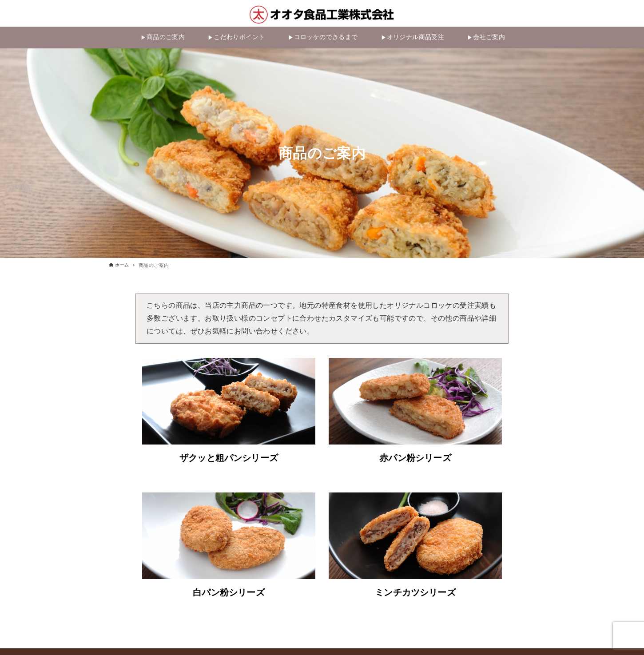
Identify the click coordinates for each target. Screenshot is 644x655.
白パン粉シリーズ (229, 594)
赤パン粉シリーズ (415, 460)
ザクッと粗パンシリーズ (229, 460)
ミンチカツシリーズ (415, 594)
